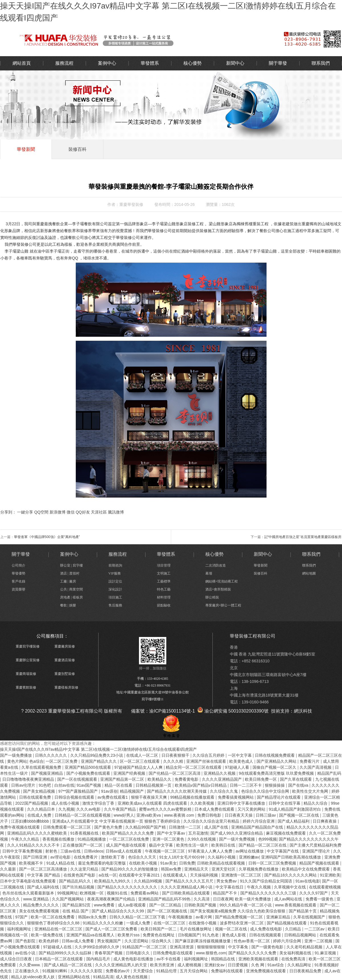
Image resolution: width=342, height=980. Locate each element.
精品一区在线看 (119, 785)
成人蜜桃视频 (190, 965)
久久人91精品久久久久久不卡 (34, 845)
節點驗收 (164, 605)
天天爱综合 (144, 971)
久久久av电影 (89, 809)
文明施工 (164, 573)
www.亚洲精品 (36, 899)
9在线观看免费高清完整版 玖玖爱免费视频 (277, 773)
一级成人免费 (139, 923)
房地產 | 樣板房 (71, 597)
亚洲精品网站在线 (74, 977)
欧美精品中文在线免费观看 (306, 869)
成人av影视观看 (133, 905)
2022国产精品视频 (32, 803)
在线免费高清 (294, 959)
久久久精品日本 (42, 809)
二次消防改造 (216, 565)
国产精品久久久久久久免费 (253, 953)
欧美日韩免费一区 (261, 779)
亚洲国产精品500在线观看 (88, 767)
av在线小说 (26, 953)
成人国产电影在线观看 (126, 845)
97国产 (22, 917)
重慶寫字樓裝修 (28, 646)
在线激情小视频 (203, 923)
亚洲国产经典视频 (130, 773)
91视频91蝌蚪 (55, 971)
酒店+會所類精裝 (218, 589)
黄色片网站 (17, 761)
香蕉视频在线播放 (59, 839)
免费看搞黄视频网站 (236, 797)
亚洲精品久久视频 (220, 773)
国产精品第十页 (303, 911)
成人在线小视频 (66, 803)
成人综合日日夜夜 (17, 959)
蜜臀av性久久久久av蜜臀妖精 (166, 809)
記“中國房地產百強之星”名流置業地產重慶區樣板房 (303, 537)
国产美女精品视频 (40, 791)
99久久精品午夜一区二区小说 (246, 905)
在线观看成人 (175, 875)
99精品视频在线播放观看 (193, 797)
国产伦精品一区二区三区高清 (175, 773)
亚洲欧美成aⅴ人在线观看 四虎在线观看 (153, 803)
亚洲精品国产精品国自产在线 (258, 827)
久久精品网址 (300, 965)
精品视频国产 (132, 791)
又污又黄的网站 (252, 809)
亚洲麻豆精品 (279, 917)
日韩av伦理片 (24, 785)
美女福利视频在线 (296, 953)
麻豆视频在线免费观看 (286, 833)
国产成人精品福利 (294, 821)
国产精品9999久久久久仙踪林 (66, 953)
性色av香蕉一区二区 (252, 941)
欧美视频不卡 (32, 863)
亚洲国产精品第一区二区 (123, 779)
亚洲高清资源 (182, 947)
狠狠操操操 (275, 785)
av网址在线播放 (250, 851)
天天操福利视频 (204, 875)
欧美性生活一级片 (193, 845)
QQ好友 (83, 512)
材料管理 (164, 597)
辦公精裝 (212, 597)
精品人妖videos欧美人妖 (33, 977)
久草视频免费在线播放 (259, 869)
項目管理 (164, 565)
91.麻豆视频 (326, 953)
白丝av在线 (64, 785)
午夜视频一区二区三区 (165, 851)
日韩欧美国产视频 (201, 905)
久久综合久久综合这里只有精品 (212, 821)
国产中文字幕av (172, 833)
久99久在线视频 (202, 839)
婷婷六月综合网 (288, 941)
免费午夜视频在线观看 (21, 827)
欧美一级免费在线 (48, 935)
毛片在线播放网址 (196, 929)
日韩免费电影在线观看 (173, 953)
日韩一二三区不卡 (246, 785)
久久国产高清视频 (316, 767)
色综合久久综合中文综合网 (266, 791)
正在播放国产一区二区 (83, 845)
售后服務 (115, 605)
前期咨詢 (115, 565)
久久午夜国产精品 (120, 809)
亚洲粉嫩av (249, 857)
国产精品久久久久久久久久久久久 (128, 887)
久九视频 (66, 809)
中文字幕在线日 (230, 887)
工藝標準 (164, 581)
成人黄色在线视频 (132, 977)
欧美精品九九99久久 (113, 881)
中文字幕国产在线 (283, 851)
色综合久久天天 (143, 857)
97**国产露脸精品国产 (79, 791)
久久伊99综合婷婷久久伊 (97, 947)
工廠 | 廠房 (68, 581)
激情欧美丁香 (113, 857)
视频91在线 (117, 893)
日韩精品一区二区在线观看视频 (83, 815)
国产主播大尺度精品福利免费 (316, 845)
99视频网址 (67, 893)
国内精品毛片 (99, 959)
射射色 (52, 851)
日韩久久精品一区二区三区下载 (138, 917)
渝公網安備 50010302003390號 (233, 711)
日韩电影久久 (138, 953)
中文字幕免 (239, 947)
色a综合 (36, 761)
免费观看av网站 (145, 893)
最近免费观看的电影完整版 (103, 863)
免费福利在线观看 (228, 971)
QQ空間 (41, 512)
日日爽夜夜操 (325, 821)
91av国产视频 (89, 785)
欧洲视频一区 (92, 893)
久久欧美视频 (203, 803)
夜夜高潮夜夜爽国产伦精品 (112, 899)
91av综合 (276, 965)
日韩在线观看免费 (36, 797)
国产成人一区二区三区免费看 (112, 929)
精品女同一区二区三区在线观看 (194, 767)
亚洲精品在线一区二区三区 (59, 929)
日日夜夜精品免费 (306, 971)
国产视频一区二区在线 (300, 815)
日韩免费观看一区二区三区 (67, 827)
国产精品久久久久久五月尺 (190, 881)
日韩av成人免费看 (78, 941)
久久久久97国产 (314, 893)
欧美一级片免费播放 (253, 899)
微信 (71, 512)
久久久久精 (174, 761)
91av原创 (109, 791)
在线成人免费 (40, 815)
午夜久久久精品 (26, 839)
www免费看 (105, 905)
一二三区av (315, 929)
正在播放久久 (28, 971)
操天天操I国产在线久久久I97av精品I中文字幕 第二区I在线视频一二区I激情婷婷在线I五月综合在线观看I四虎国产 (98, 749)
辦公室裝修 (133, 40)
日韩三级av (266, 815)
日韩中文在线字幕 (285, 803)
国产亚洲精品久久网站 (277, 761)
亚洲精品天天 (197, 869)
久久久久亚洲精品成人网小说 (187, 887)
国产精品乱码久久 (75, 881)
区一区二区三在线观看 (140, 761)
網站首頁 (22, 63)
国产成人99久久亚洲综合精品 (237, 833)
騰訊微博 (116, 512)
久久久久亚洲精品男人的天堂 (122, 965)
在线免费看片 (86, 857)
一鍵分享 (25, 512)
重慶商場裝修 (26, 674)
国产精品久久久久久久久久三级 (269, 893)
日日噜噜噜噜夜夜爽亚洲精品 (29, 779)
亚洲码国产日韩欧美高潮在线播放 (292, 857)
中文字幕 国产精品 (44, 875)
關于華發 (278, 63)
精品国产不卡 (226, 893)
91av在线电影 (308, 881)
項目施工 (115, 597)
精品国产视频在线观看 (320, 863)
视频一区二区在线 (232, 929)
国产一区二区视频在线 (168, 911)
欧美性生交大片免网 (311, 791)
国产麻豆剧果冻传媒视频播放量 (203, 941)
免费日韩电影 (210, 815)
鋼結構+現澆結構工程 (222, 581)
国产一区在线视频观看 (78, 779)
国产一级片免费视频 (237, 839)
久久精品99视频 (149, 881)
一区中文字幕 (240, 755)
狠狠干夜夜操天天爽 (150, 797)
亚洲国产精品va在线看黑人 (91, 935)
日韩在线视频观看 (266, 935)
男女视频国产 (110, 941)
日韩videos (94, 851)
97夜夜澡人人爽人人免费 (211, 851)
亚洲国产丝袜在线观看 (207, 761)
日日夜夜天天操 (239, 815)
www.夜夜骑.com (180, 815)
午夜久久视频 (259, 887)
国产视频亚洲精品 (48, 773)
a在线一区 (108, 875)
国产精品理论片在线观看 (279, 797)
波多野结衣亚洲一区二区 (242, 923)
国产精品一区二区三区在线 (263, 845)
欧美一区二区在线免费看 (53, 917)
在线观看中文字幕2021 (140, 875)
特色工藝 (164, 589)
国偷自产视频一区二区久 (275, 767)
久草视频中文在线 (290, 887)
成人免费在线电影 (267, 929)
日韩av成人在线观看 (124, 851)
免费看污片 (310, 761)
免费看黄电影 (187, 779)
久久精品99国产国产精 (146, 827)
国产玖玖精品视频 (79, 887)
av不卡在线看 (169, 959)
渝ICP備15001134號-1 (172, 711)
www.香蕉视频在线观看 (296, 905)
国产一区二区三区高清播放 (44, 869)
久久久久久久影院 (87, 971)
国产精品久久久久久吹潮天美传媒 (177, 791)
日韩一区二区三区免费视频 (273, 863)
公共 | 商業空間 (71, 589)
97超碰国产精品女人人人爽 (139, 767)
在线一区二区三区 (170, 923)
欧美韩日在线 (224, 845)
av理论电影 (61, 857)
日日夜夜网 (223, 899)
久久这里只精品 (85, 869)
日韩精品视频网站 (301, 935)
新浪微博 (58, 512)
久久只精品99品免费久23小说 (97, 755)
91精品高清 (103, 977)
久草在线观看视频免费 (42, 767)
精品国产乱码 (329, 773)
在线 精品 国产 (76, 911)
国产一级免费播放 (17, 755)
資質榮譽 (19, 589)
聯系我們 (321, 63)
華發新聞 (26, 149)
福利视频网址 (20, 929)
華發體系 (150, 63)
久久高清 (202, 899)
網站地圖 (309, 573)
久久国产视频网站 (68, 899)
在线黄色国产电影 (80, 875)
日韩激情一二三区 (185, 827)
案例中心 (107, 63)
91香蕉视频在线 (85, 833)
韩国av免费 (172, 869)
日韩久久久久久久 (52, 755)
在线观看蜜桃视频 (325, 887)
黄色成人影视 (234, 935)
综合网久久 (162, 941)
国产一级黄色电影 (268, 947)
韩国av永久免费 (93, 917)
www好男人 (124, 815)
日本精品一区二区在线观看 (60, 959)
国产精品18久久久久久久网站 (291, 875)
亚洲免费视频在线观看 (267, 971)
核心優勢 (192, 63)
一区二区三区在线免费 (130, 839)
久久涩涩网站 (137, 941)
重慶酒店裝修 (65, 660)
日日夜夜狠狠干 (176, 755)
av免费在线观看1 (113, 797)
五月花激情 (198, 833)
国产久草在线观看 (296, 779)
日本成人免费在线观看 (215, 809)
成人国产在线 (217, 827)
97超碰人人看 (238, 767)
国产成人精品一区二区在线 (68, 965)
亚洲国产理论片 (317, 851)
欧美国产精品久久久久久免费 (128, 833)
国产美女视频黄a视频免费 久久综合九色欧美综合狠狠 (238, 911)
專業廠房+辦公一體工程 (223, 605)
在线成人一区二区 (143, 755)
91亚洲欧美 (330, 875)
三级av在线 (71, 851)
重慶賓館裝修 (26, 687)
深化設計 (115, 589)
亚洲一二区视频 (319, 941)
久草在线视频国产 (310, 917)
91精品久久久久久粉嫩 (103, 923)
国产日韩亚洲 (36, 857)
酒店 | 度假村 (70, 573)
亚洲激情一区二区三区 (242, 875)
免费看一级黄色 (320, 899)
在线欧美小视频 (144, 863)
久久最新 (9, 869)
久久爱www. (30, 965)
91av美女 (169, 863)
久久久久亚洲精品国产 (222, 779)
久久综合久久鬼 (224, 791)
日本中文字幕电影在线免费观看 (28, 881)
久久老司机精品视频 (305, 947)
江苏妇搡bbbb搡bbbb (30, 821)
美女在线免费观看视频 (40, 911)
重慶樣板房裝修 (66, 687)
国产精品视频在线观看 (287, 923)
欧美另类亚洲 (163, 965)
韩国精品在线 (224, 959)
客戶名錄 (19, 581)
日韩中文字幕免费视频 (23, 851)
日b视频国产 (189, 935)
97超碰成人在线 (58, 947)
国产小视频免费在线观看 (89, 773)
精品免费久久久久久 (42, 905)
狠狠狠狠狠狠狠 (212, 947)
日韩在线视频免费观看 (275, 755)
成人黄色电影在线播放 (134, 959)
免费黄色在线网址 (159, 935)
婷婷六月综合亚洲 (259, 821)
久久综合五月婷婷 (209, 755)
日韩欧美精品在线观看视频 (222, 863)
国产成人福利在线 (44, 887)
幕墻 (209, 573)
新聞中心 (235, 63)
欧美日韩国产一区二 (159, 929)
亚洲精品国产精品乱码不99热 (165, 899)
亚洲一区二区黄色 (169, 839)
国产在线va (299, 785)
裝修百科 (77, 149)
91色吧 (45, 785)
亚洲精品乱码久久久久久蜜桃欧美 (38, 833)
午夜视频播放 (181, 917)
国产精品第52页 (77, 905)
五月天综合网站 (194, 971)
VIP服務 (115, 573)
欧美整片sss (129, 935)
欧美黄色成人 (242, 761)
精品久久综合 (316, 803)
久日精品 (294, 929)
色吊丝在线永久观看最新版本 (29, 893)
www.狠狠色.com (211, 953)
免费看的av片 (118, 971)
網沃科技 (303, 711)
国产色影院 (26, 941)
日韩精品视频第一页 (154, 785)
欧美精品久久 (160, 779)
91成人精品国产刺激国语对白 (295, 809)
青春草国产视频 (109, 953)
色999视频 (268, 839)
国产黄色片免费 (109, 827)
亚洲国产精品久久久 (99, 761)
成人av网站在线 (289, 899)
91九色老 (211, 935)
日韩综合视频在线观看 (75, 797)
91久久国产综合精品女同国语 (266, 881)
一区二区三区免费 (62, 761)
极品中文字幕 (161, 845)
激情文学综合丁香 (99, 803)
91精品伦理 (167, 971)
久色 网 (258, 965)
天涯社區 (99, 512)
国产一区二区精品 (166, 905)
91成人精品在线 (61, 863)
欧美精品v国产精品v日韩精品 (201, 785)
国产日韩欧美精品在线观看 (187, 893)
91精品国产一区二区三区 (145, 947)
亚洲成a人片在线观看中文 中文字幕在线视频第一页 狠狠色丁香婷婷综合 (117, 821)
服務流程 (64, 63)
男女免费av (227, 881)
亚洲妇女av (215, 965)
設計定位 (115, 581)
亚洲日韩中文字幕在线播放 (242, 803)
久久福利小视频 (222, 857)
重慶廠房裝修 (65, 646)
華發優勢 (19, 573)
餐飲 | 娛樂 (68, 605)
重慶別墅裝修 (65, 674)
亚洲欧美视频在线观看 (259, 959)
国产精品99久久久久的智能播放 (130, 869)
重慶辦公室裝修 (28, 660)
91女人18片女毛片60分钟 (182, 857)
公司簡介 (19, 565)
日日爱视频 (238, 965)
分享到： (8, 512)
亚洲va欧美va (149, 815)
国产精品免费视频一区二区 (239, 917)
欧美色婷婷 (49, 941)
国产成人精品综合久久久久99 (118, 911)
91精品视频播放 (92, 839)
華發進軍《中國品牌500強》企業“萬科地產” (47, 537)
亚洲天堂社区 (224, 869)
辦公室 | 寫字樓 (71, 565)
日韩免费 (187, 863)
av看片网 (204, 917)
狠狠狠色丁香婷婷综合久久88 (54, 923)
